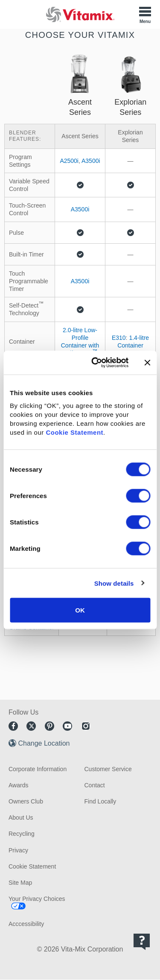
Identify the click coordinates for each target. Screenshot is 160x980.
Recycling (22, 834)
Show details (114, 583)
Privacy (18, 850)
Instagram (86, 726)
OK (80, 610)
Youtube (67, 726)
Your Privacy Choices (37, 899)
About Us (21, 818)
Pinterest (49, 726)
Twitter (31, 726)
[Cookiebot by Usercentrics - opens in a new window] (95, 363)
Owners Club (26, 801)
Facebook (13, 726)
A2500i (69, 161)
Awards (18, 785)
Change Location (44, 743)
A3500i (91, 161)
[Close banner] (147, 362)
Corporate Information (38, 769)
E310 (119, 338)
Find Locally (100, 801)
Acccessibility (26, 924)
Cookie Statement (74, 432)
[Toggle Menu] (145, 14)
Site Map (20, 883)
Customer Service (108, 769)
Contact (95, 785)
